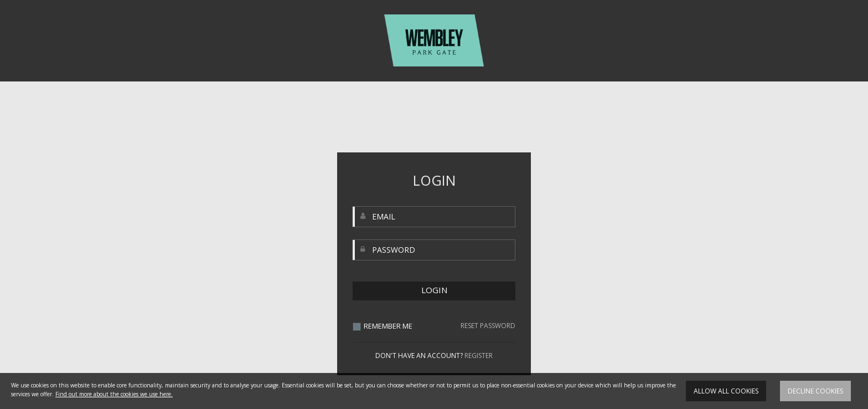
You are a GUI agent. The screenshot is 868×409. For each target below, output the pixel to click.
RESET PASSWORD (488, 326)
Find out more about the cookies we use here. (114, 394)
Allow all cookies (726, 391)
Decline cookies (815, 391)
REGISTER (479, 356)
